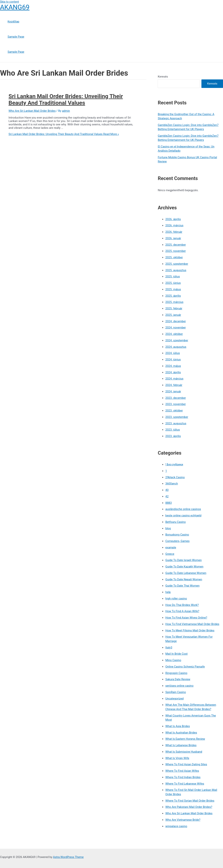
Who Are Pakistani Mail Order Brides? (189, 807)
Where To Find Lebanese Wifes (185, 784)
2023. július (173, 430)
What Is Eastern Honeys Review (185, 739)
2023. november (175, 404)
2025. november (175, 251)
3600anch (172, 484)
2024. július (173, 353)
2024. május (173, 366)
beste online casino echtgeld (183, 516)
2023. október (174, 411)
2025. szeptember (177, 264)
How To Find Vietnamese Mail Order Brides (192, 624)
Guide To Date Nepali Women (184, 579)
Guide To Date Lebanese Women (186, 573)
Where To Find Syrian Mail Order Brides (190, 801)
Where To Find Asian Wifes (182, 771)
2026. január (173, 238)
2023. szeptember (177, 417)
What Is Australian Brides (181, 733)
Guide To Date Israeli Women (183, 560)
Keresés (163, 77)
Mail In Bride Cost (176, 654)
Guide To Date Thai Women (182, 586)
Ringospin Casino (176, 673)
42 (167, 496)
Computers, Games (177, 541)
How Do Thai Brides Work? (182, 605)
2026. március (174, 225)
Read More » (64, 134)
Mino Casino (173, 660)
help (168, 592)
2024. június (173, 359)
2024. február (174, 385)
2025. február (174, 308)
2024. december (175, 321)
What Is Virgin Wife (177, 758)
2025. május (173, 289)
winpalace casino (176, 826)
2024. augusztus (176, 347)
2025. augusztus (176, 270)
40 (167, 490)
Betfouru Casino (175, 522)
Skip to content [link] (9, 2)
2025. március (174, 302)
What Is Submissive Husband (184, 752)
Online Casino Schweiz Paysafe (185, 667)
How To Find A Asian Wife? (182, 611)
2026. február (174, 232)
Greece (170, 554)
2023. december (175, 398)
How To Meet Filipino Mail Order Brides (190, 630)
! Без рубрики (174, 464)
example (171, 547)
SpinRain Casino (175, 692)
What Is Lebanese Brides (181, 745)
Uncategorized (174, 699)
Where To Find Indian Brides (183, 777)
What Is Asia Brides (177, 726)
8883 (168, 503)
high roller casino (176, 599)
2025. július (173, 276)
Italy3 (169, 648)
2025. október (174, 257)
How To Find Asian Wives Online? (186, 618)
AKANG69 (15, 7)
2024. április (173, 372)
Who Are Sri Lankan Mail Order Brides (32, 111)
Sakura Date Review (178, 679)
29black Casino (175, 477)
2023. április (173, 436)
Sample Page (16, 37)
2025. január (173, 315)
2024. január (173, 391)
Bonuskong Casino (177, 535)
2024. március (174, 379)
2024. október (174, 334)
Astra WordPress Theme (68, 857)
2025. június (173, 283)
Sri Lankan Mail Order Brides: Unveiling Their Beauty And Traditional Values (66, 99)
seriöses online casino (179, 686)
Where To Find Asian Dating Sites (186, 764)
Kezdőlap (13, 22)
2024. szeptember (177, 340)
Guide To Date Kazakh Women (184, 567)
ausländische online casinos (183, 509)
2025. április (173, 296)
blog (168, 528)
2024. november (175, 328)
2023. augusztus (176, 423)
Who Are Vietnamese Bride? (183, 820)
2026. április (173, 219)
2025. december (175, 245)
